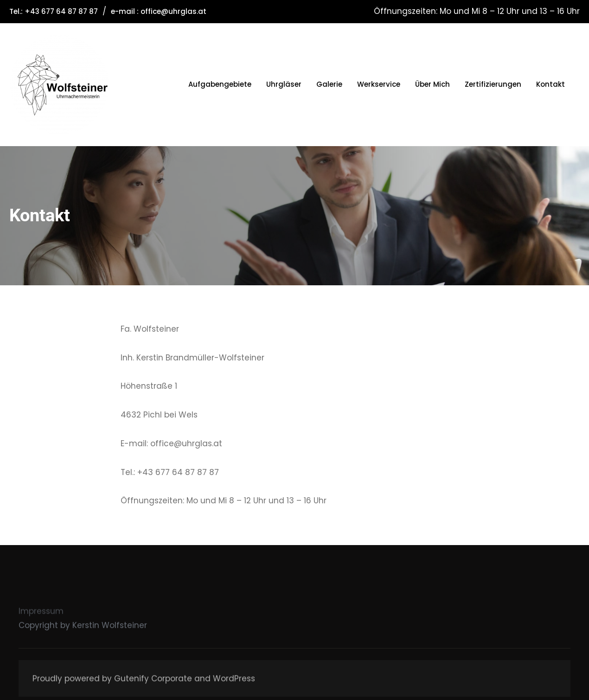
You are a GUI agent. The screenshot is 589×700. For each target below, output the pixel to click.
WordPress (234, 684)
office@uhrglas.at (173, 11)
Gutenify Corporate (153, 684)
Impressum (41, 622)
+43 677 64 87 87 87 (61, 11)
